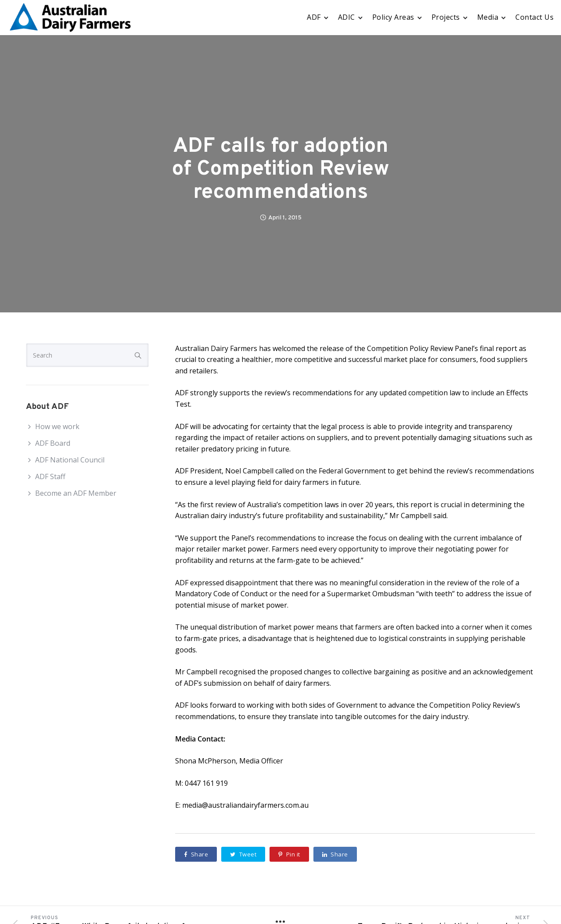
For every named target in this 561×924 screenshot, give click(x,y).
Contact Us (534, 17)
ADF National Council (70, 460)
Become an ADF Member (76, 493)
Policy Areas (393, 17)
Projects (446, 17)
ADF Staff (50, 476)
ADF (314, 17)
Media (488, 17)
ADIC (347, 17)
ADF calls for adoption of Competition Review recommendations (281, 170)
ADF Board (53, 443)
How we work (57, 426)
